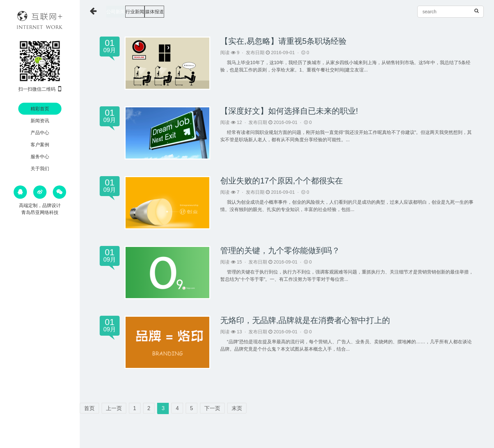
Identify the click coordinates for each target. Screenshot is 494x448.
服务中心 (40, 157)
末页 (237, 408)
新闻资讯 (40, 121)
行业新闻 (153, 12)
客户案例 (40, 145)
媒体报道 (185, 12)
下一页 (212, 408)
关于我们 (40, 168)
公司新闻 (121, 12)
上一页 (114, 408)
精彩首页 (40, 109)
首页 (89, 408)
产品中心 (40, 133)
